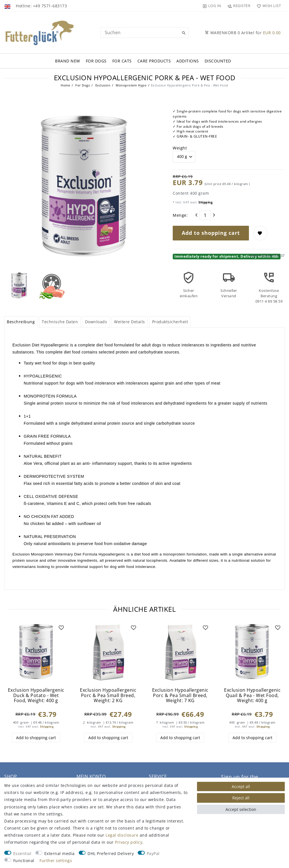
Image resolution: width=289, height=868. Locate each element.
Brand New (68, 61)
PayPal (153, 853)
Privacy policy (129, 842)
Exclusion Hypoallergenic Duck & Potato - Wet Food (36, 695)
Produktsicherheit (170, 322)
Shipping (205, 202)
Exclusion (102, 85)
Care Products (154, 61)
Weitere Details (130, 322)
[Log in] (212, 6)
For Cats (122, 61)
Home (65, 85)
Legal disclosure (122, 835)
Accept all (241, 786)
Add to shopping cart (211, 233)
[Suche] (183, 33)
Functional (24, 861)
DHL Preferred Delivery (111, 853)
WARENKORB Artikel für (243, 33)
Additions (188, 61)
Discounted (218, 61)
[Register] (239, 6)
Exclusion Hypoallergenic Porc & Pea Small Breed (108, 695)
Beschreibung (21, 322)
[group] (252, 653)
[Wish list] (267, 6)
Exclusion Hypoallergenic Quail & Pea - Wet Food (252, 695)
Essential (22, 853)
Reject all (241, 798)
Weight (180, 148)
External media (60, 853)
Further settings (56, 861)
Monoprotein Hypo (131, 85)
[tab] (21, 322)
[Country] (8, 6)
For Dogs (96, 61)
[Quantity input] (205, 215)
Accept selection (241, 809)
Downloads (96, 322)
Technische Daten (60, 322)
